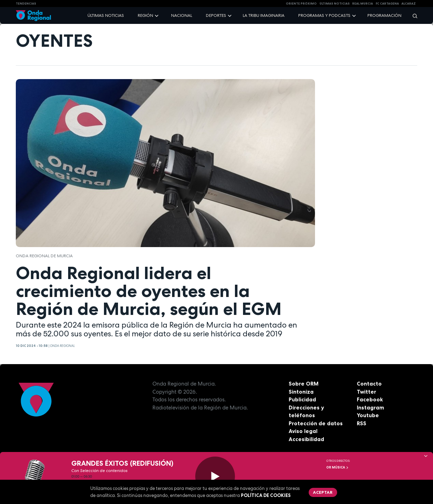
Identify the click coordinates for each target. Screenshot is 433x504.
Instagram (370, 408)
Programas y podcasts (324, 15)
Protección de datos (316, 423)
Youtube (368, 415)
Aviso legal (303, 431)
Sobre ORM (304, 384)
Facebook (370, 399)
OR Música (337, 467)
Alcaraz (409, 4)
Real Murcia (363, 4)
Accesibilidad (306, 439)
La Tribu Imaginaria (264, 15)
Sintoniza (301, 392)
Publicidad (302, 399)
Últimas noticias (106, 15)
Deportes (216, 15)
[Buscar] (413, 16)
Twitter (366, 392)
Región (145, 15)
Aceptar (323, 492)
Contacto (369, 384)
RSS (362, 423)
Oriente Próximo (301, 4)
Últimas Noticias (335, 4)
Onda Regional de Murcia (44, 256)
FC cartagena (387, 4)
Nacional (182, 15)
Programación (384, 15)
